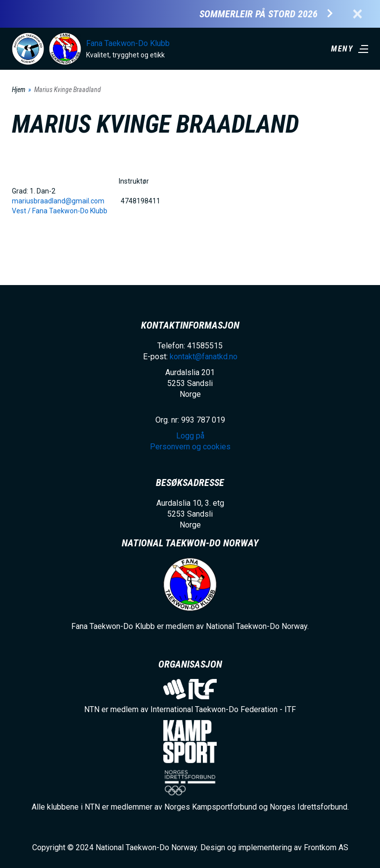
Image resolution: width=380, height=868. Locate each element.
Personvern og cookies (190, 447)
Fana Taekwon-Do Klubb (128, 43)
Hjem (19, 90)
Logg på (190, 436)
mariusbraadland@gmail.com (58, 201)
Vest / (22, 211)
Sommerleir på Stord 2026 (259, 14)
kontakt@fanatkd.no (204, 357)
